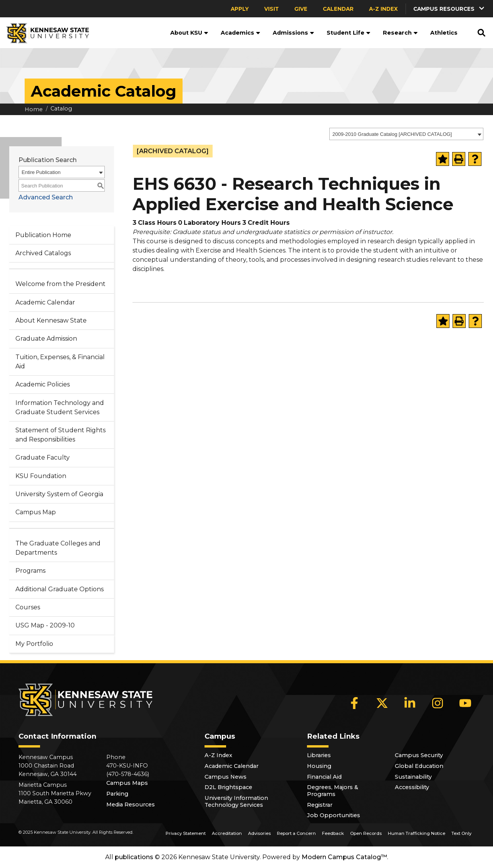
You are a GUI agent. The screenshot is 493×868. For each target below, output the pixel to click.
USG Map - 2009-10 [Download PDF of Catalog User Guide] (45, 625)
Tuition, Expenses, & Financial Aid (60, 362)
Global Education (419, 766)
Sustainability (413, 777)
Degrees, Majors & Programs (333, 791)
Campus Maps (127, 783)
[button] (449, 9)
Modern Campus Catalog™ (344, 857)
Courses (28, 607)
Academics (241, 33)
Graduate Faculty (43, 457)
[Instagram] (438, 703)
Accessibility (412, 787)
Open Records (366, 833)
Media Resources (131, 804)
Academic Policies (43, 384)
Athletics (444, 33)
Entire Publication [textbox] (41, 172)
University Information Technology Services (236, 801)
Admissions (293, 33)
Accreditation (227, 833)
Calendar (338, 9)
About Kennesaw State (51, 320)
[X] (382, 703)
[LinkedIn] (410, 703)
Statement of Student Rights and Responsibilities (60, 435)
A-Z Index (383, 9)
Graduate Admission (46, 339)
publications (134, 857)
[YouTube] (465, 703)
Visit (272, 9)
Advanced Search (46, 197)
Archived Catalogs (43, 253)
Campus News (226, 777)
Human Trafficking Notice (417, 833)
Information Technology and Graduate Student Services (60, 407)
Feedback (333, 833)
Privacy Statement (186, 833)
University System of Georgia (59, 494)
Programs (30, 571)
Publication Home (43, 235)
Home (34, 109)
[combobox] (406, 134)
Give (301, 9)
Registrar (320, 805)
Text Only (461, 833)
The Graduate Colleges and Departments (58, 548)
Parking (117, 794)
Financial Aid (324, 777)
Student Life (349, 33)
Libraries (319, 755)
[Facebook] (354, 703)
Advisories (259, 833)
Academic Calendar (45, 302)
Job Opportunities (334, 815)
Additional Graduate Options (60, 589)
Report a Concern (296, 833)
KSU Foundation (41, 476)
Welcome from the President (60, 284)
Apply (240, 9)
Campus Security (419, 755)
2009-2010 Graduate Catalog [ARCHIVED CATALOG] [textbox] (392, 134)
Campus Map (36, 512)
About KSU (189, 33)
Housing (319, 766)
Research (400, 33)
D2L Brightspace (228, 787)
